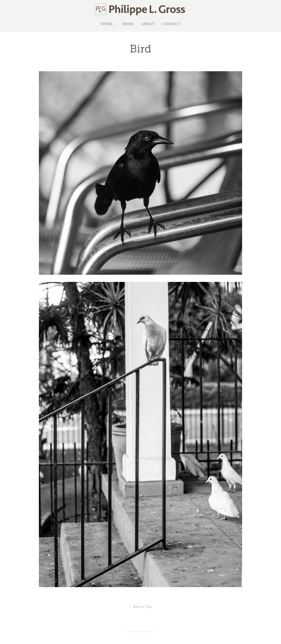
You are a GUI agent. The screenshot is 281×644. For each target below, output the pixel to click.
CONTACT (171, 24)
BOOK (128, 24)
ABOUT (148, 24)
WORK (107, 24)
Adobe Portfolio (147, 632)
